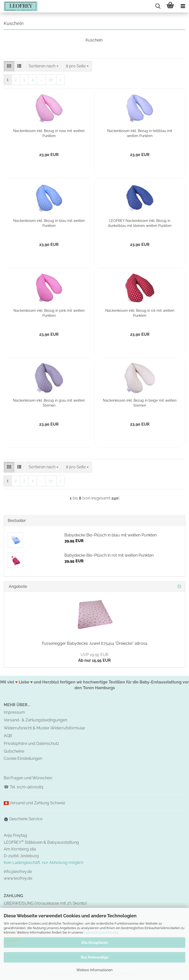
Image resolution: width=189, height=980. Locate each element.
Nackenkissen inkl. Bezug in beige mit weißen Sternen (140, 403)
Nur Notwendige (95, 957)
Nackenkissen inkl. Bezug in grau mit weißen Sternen (49, 403)
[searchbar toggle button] (158, 6)
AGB (8, 736)
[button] (9, 66)
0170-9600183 (30, 787)
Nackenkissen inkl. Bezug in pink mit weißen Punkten (49, 313)
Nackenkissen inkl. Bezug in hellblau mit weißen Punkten (140, 133)
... (41, 80)
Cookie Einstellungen (23, 758)
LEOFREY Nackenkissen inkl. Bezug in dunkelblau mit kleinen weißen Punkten (140, 223)
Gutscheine (14, 751)
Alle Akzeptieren (94, 943)
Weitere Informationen (94, 970)
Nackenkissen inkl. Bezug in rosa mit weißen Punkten (49, 133)
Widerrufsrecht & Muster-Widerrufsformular (45, 728)
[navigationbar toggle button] (183, 6)
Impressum (14, 712)
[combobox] (44, 66)
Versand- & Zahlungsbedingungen (35, 720)
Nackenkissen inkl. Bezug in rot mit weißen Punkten (140, 313)
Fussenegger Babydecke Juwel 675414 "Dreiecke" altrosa (95, 643)
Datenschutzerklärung (101, 932)
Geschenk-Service (23, 819)
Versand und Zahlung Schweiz (37, 803)
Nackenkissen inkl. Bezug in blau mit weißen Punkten (49, 223)
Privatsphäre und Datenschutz (31, 743)
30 (51, 80)
